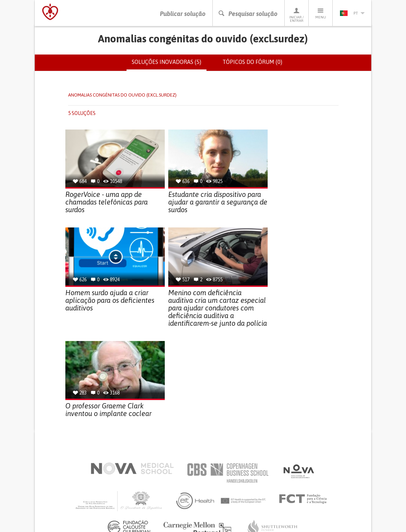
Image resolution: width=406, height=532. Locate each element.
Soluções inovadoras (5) (169, 65)
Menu (320, 13)
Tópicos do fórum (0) (252, 62)
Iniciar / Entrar (297, 15)
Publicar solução (183, 14)
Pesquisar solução (248, 14)
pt (352, 13)
